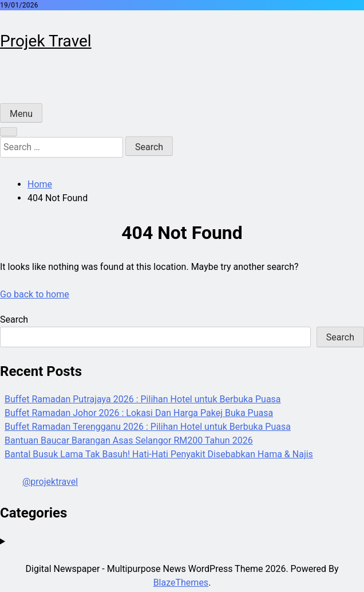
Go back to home (35, 294)
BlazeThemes (181, 583)
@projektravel (50, 482)
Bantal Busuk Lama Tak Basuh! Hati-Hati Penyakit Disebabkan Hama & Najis (159, 454)
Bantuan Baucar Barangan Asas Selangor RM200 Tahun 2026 (129, 440)
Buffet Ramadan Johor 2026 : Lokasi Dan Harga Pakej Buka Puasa (139, 413)
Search (14, 319)
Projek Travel (46, 41)
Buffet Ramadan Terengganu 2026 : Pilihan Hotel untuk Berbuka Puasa (148, 427)
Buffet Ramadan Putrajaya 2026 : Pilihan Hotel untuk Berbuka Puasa (143, 399)
